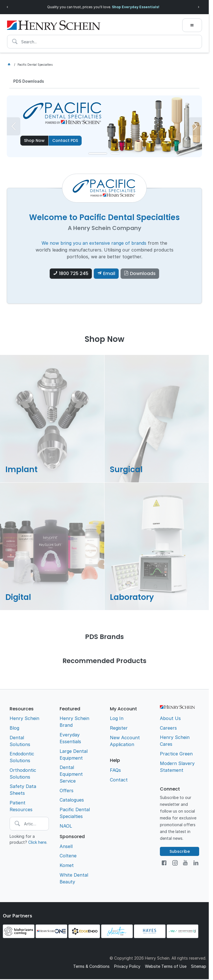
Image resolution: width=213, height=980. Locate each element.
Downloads (143, 274)
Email (109, 274)
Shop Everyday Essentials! (136, 7)
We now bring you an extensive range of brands (94, 243)
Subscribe (180, 852)
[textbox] (105, 42)
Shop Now (34, 141)
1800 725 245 (74, 274)
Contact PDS (65, 141)
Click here (37, 842)
